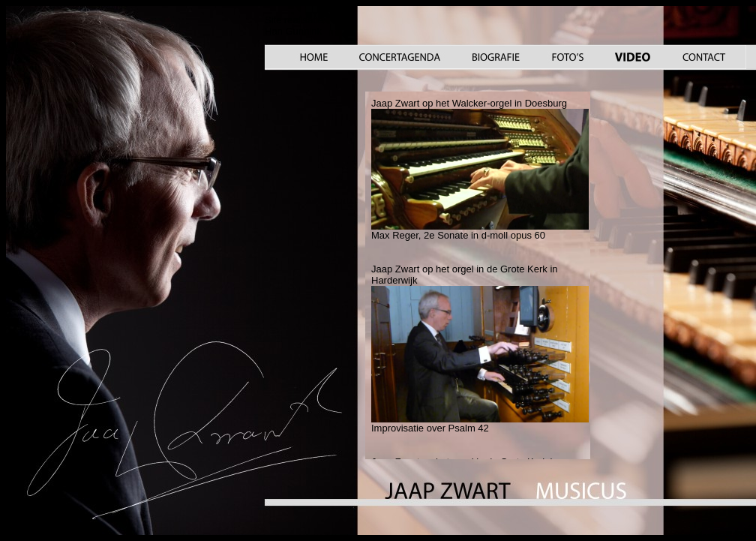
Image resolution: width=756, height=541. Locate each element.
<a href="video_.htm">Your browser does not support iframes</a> (478, 275)
